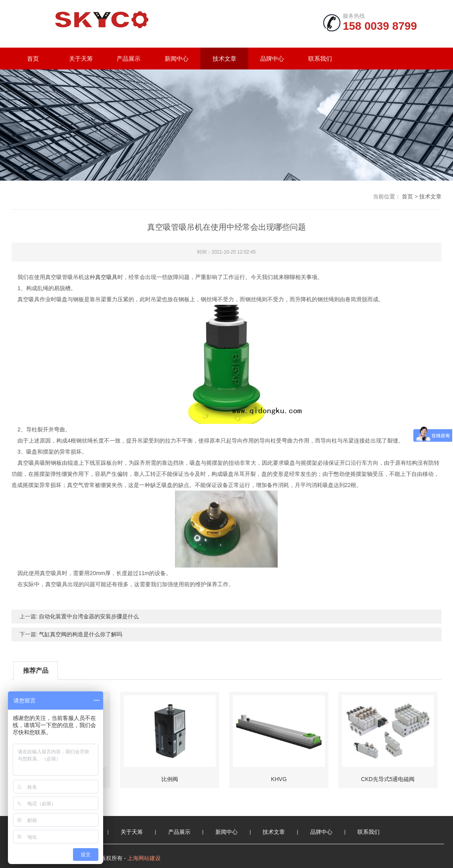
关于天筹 (81, 59)
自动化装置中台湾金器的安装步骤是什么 (89, 616)
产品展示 (129, 59)
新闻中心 (177, 59)
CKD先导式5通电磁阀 (388, 779)
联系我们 (320, 59)
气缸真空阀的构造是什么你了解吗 (81, 634)
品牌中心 (272, 59)
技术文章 (225, 59)
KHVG (279, 779)
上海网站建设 (144, 858)
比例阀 (170, 779)
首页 (33, 59)
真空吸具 (106, 277)
